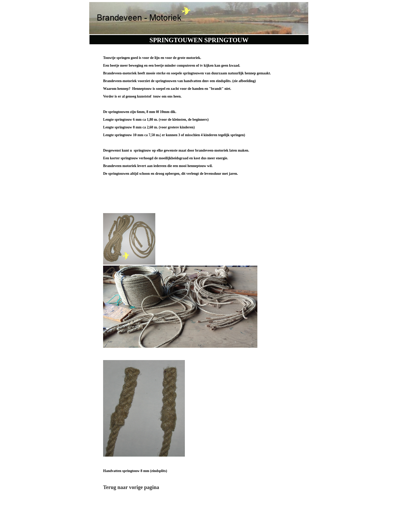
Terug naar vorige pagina (131, 487)
